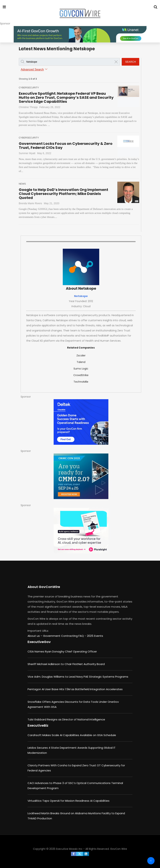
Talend (81, 362)
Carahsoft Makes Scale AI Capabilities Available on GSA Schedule (72, 735)
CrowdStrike (81, 375)
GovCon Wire (119, 849)
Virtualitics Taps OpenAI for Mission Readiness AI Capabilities (69, 801)
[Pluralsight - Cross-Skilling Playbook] (81, 531)
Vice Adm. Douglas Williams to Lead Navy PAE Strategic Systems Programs (78, 677)
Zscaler (81, 355)
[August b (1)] (81, 476)
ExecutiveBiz (38, 725)
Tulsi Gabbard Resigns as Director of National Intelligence (66, 719)
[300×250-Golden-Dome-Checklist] (81, 422)
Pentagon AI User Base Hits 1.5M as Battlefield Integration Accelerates (75, 689)
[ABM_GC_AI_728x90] (80, 34)
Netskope (81, 296)
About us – (35, 636)
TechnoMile (81, 382)
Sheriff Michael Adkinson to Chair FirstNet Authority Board (66, 664)
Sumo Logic (81, 369)
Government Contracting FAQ (64, 636)
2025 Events (95, 636)
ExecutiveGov (39, 642)
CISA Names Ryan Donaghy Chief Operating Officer (62, 651)
